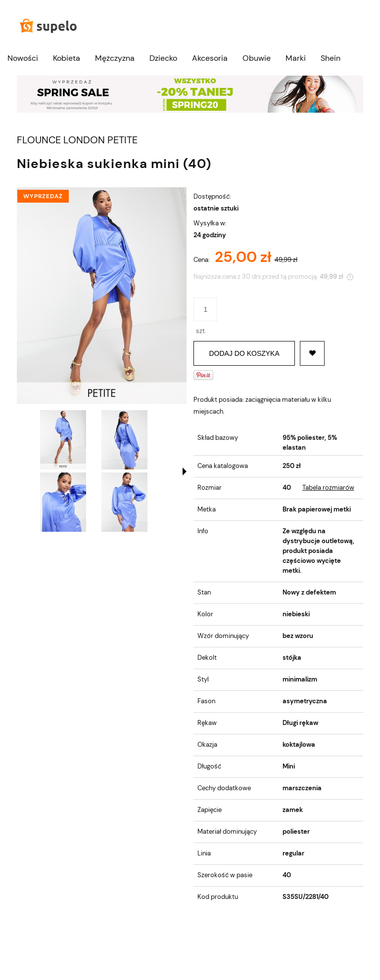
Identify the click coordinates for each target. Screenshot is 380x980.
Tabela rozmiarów (328, 488)
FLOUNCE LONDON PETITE (77, 140)
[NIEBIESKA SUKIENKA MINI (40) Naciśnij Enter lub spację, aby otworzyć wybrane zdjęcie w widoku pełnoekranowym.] (102, 296)
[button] (185, 471)
